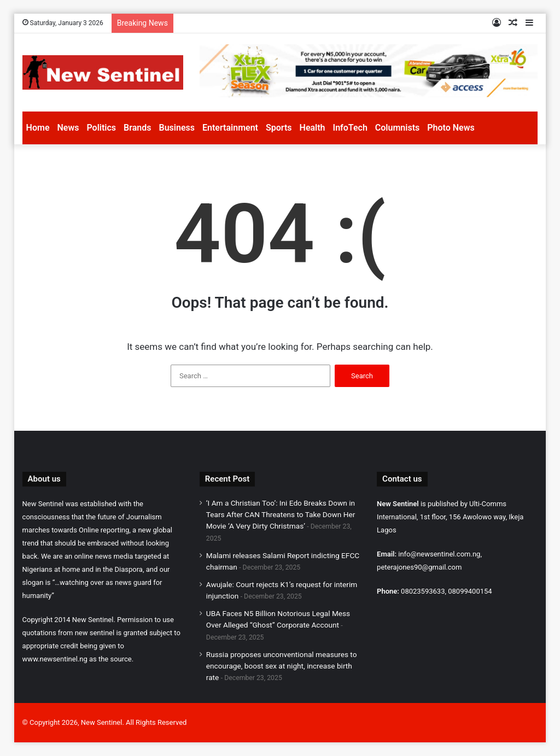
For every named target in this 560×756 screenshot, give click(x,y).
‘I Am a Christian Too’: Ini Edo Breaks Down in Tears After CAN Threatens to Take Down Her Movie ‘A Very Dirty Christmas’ (281, 514)
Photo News (451, 128)
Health (313, 128)
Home (38, 128)
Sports (279, 128)
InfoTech (350, 128)
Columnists (397, 128)
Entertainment (230, 128)
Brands (137, 128)
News (68, 128)
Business (177, 128)
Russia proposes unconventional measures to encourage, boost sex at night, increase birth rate (282, 666)
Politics (101, 128)
